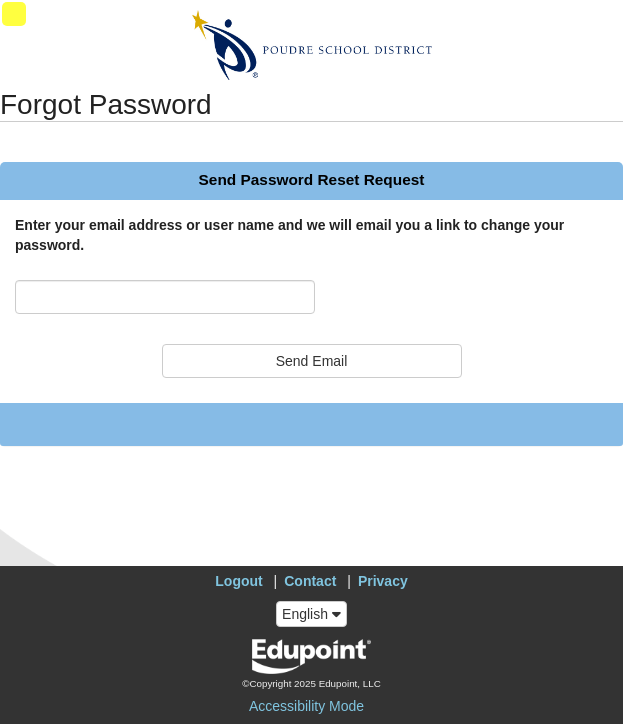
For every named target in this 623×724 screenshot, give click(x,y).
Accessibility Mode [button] (306, 706)
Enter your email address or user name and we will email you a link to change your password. (289, 235)
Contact (310, 581)
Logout (238, 581)
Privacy (383, 581)
